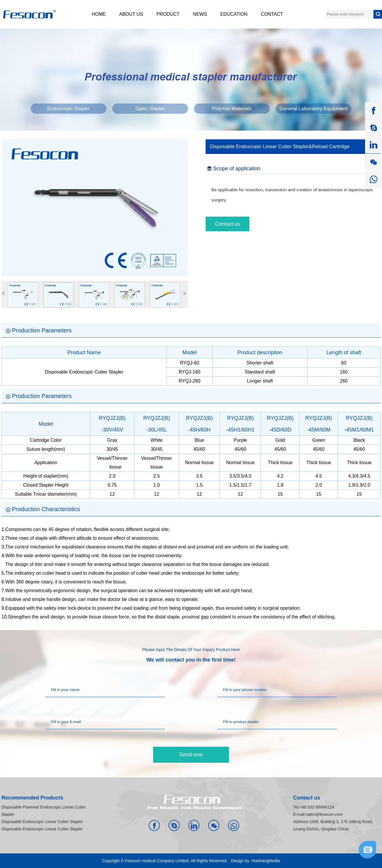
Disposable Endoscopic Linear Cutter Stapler (42, 822)
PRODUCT (168, 14)
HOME (99, 14)
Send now (191, 755)
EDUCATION (234, 14)
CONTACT (272, 14)
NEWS (200, 14)
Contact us (227, 224)
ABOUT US (131, 14)
